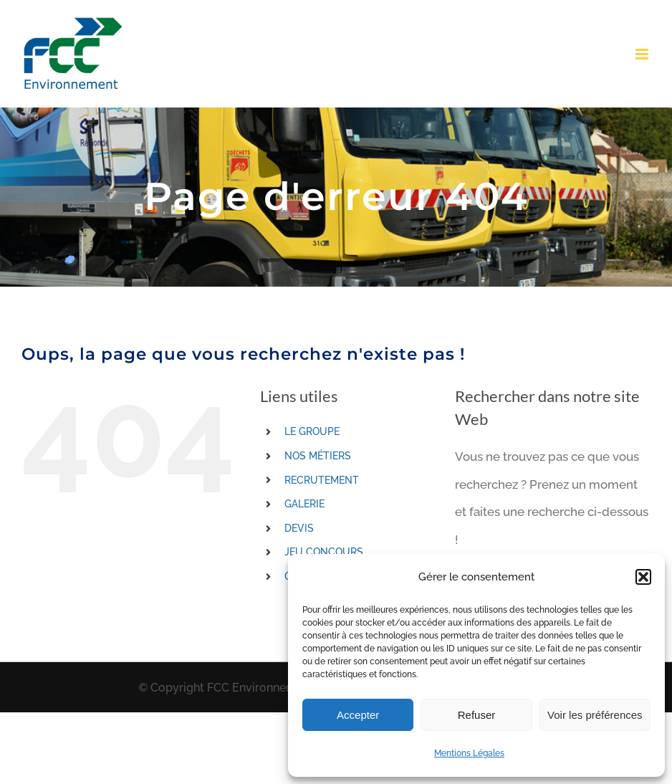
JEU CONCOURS (324, 552)
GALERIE (304, 504)
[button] (643, 577)
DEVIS (299, 528)
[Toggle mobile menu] (643, 54)
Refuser (477, 715)
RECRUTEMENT (322, 480)
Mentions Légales (469, 753)
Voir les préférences (595, 715)
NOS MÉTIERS (318, 456)
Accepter (358, 715)
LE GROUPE (312, 431)
